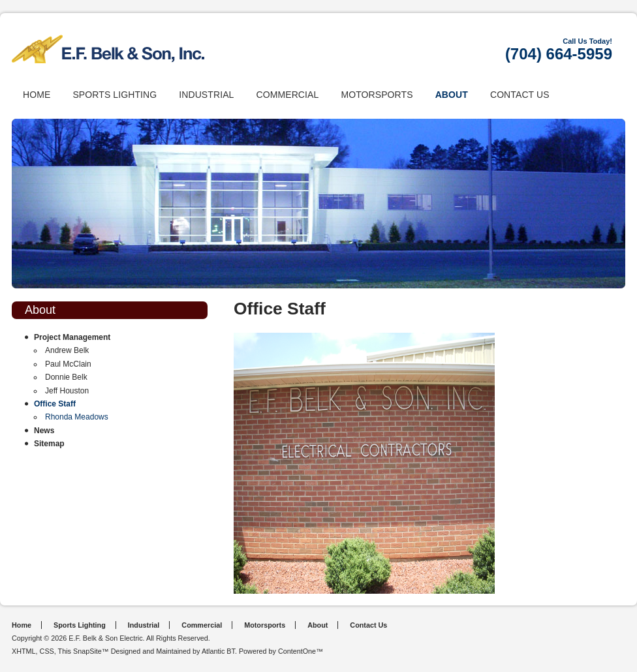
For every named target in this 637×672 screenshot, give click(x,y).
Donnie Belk (66, 377)
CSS (47, 651)
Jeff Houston (67, 391)
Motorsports (377, 95)
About (452, 95)
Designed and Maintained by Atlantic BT (173, 651)
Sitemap (49, 444)
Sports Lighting (115, 95)
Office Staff (55, 404)
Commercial (287, 95)
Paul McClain (68, 364)
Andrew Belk (67, 350)
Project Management (72, 337)
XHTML (24, 651)
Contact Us (520, 95)
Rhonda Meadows (77, 417)
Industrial (206, 95)
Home (37, 95)
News (44, 431)
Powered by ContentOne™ (281, 651)
